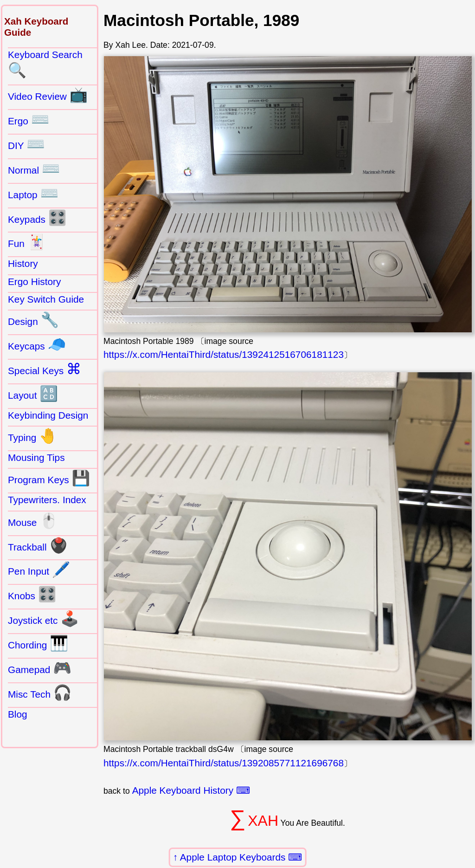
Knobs (32, 594)
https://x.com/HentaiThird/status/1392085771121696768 (224, 763)
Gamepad (40, 668)
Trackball (38, 545)
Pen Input (39, 570)
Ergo (29, 119)
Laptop (33, 193)
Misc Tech (40, 693)
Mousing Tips (36, 457)
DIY (26, 144)
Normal (34, 168)
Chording (38, 643)
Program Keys (49, 478)
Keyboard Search (45, 64)
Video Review (48, 95)
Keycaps (37, 344)
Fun (27, 242)
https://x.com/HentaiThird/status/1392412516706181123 (224, 354)
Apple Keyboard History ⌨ (191, 790)
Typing (33, 436)
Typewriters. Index (47, 500)
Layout (33, 394)
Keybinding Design (48, 415)
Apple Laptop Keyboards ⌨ (241, 857)
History (23, 263)
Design (33, 320)
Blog (18, 714)
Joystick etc (43, 619)
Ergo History (34, 282)
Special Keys (45, 369)
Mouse (33, 521)
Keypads (37, 218)
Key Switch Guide (46, 299)
